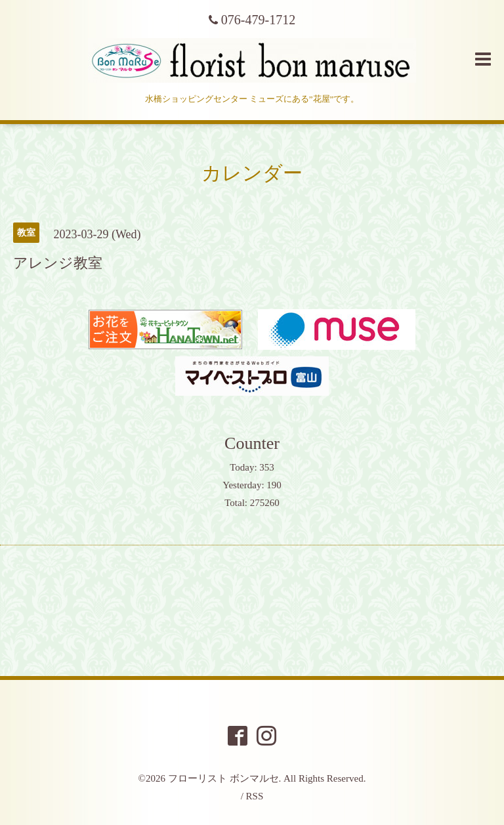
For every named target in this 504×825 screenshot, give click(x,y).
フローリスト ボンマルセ (223, 778)
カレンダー (252, 173)
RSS (255, 796)
